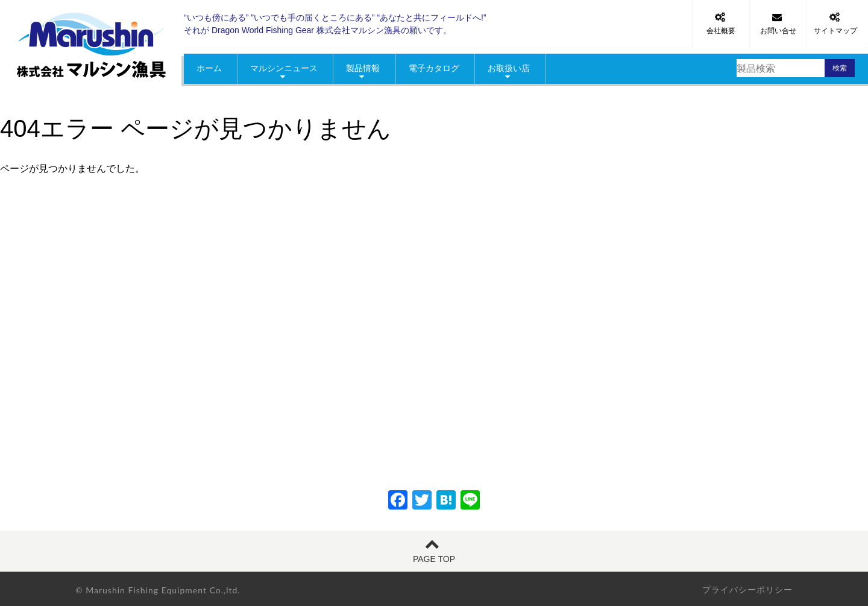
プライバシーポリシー (747, 590)
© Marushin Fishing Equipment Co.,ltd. (158, 590)
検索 (840, 68)
